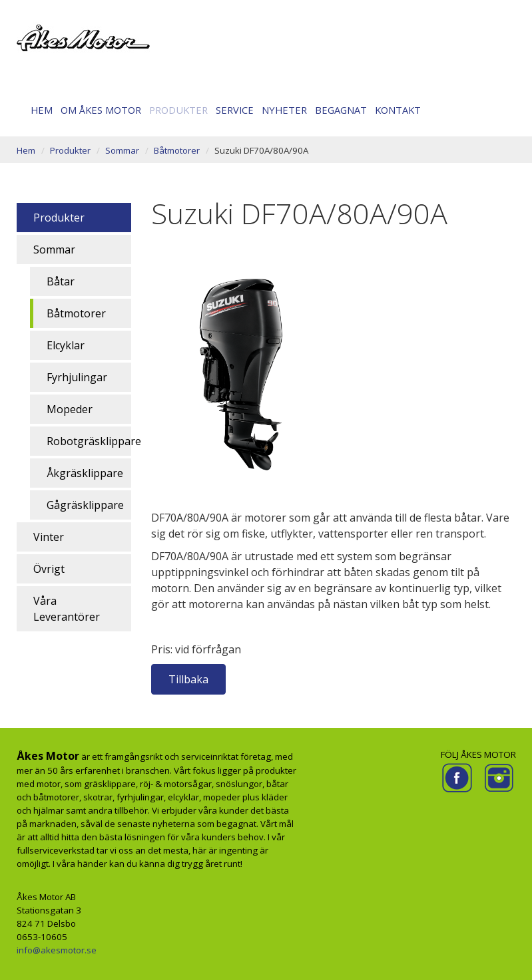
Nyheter (284, 110)
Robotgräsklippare (89, 441)
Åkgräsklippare (85, 473)
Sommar (122, 150)
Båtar (61, 281)
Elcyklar (66, 345)
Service (235, 110)
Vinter (49, 537)
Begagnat (341, 110)
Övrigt (49, 569)
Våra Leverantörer (67, 609)
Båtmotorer (177, 150)
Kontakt (398, 110)
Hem (42, 110)
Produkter (178, 110)
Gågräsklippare (85, 505)
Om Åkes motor (101, 110)
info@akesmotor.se (57, 950)
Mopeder (70, 409)
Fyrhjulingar (77, 377)
